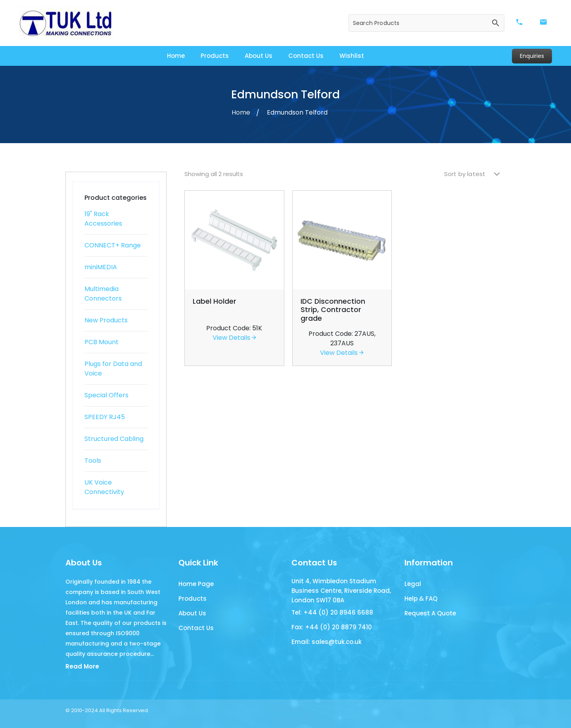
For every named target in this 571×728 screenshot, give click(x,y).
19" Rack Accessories (103, 219)
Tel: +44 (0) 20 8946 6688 (332, 612)
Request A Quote (430, 613)
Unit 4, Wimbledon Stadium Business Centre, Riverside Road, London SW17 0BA (341, 591)
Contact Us (306, 56)
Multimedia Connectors (103, 294)
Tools (93, 461)
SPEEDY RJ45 (105, 417)
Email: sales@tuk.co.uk (327, 642)
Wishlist (352, 56)
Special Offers (106, 395)
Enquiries (532, 56)
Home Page (196, 584)
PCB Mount (102, 342)
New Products (106, 320)
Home (176, 56)
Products (215, 56)
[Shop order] (472, 174)
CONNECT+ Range (113, 245)
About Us (259, 56)
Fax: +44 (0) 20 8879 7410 (332, 627)
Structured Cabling (114, 439)
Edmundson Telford (297, 112)
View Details (234, 338)
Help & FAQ (421, 599)
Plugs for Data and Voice (113, 369)
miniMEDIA (101, 267)
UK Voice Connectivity (104, 487)
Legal (413, 584)
